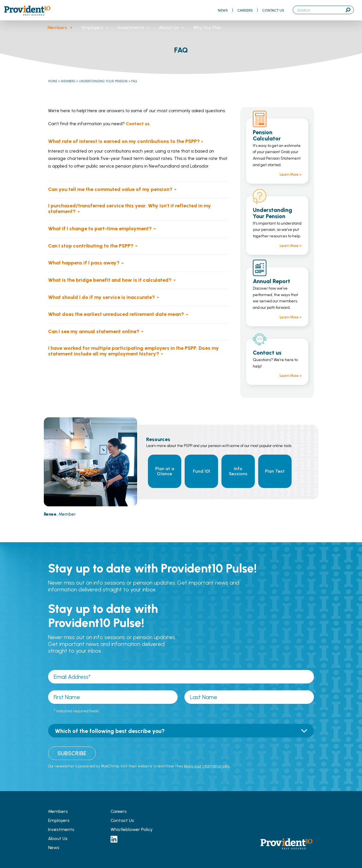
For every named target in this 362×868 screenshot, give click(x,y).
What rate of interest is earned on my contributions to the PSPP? (124, 141)
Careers (245, 10)
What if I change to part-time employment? (100, 229)
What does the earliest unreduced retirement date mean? (116, 314)
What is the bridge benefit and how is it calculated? (110, 280)
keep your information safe (207, 766)
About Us (172, 28)
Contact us (138, 124)
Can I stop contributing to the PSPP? (91, 246)
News (223, 10)
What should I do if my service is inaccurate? (102, 297)
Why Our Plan (207, 28)
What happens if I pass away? (84, 263)
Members (60, 28)
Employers (96, 28)
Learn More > (291, 174)
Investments (134, 28)
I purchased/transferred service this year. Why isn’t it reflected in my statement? (130, 209)
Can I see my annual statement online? (94, 331)
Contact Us (273, 10)
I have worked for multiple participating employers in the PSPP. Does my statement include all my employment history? (133, 351)
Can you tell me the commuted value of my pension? (110, 189)
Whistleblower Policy (132, 829)
